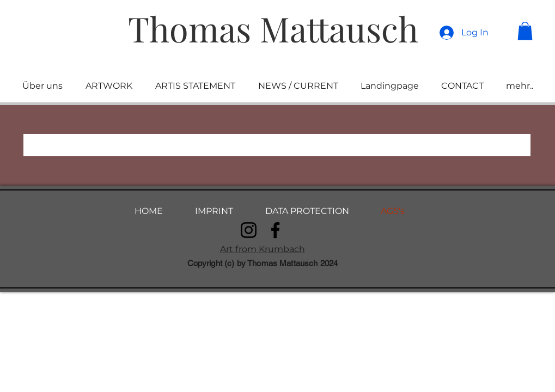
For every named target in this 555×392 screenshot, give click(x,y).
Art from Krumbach (263, 249)
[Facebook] (275, 230)
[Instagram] (249, 230)
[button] (525, 31)
